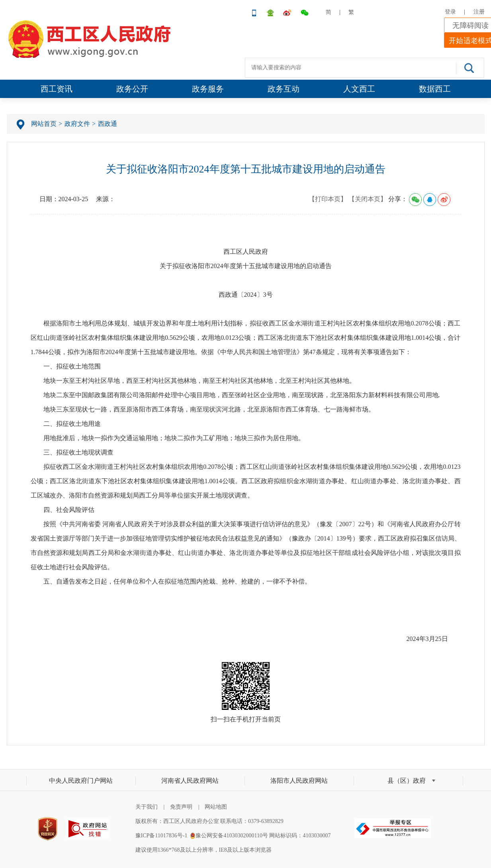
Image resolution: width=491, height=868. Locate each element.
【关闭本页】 (368, 199)
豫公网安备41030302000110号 (232, 836)
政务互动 (284, 89)
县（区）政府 (407, 781)
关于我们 (147, 807)
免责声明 (181, 807)
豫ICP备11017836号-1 (161, 836)
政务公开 (132, 89)
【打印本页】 (328, 199)
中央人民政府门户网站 (81, 781)
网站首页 (44, 124)
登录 (450, 12)
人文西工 (359, 89)
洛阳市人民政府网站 (299, 781)
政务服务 (208, 89)
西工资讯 (57, 89)
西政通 (108, 124)
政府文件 (77, 124)
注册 (479, 12)
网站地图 (216, 807)
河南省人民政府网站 (190, 781)
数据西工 (435, 89)
